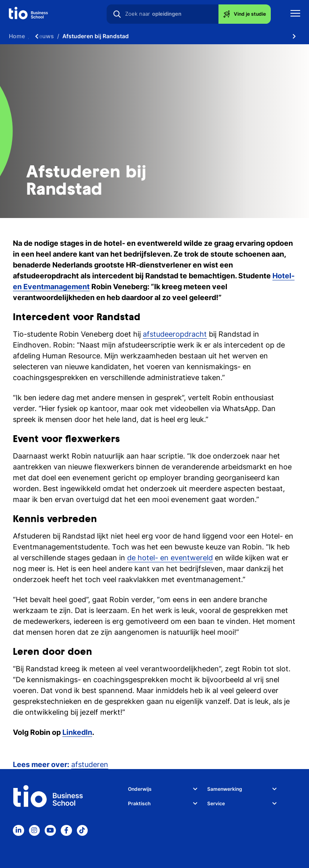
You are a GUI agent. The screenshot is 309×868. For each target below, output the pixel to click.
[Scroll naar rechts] (294, 36)
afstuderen (90, 764)
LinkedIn (77, 732)
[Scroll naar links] (37, 36)
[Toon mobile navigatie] (295, 14)
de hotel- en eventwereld (170, 558)
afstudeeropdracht (175, 334)
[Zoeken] (117, 14)
